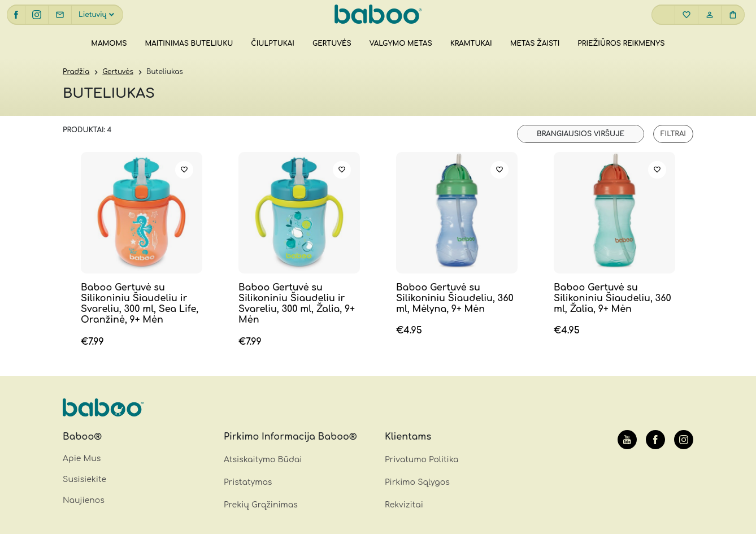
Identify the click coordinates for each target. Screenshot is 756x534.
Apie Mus (82, 459)
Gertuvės (332, 44)
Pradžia (76, 72)
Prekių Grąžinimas (261, 505)
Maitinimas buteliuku (189, 44)
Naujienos (84, 500)
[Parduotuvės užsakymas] (581, 134)
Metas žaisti (535, 44)
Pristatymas (248, 482)
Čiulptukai (273, 44)
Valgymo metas (401, 44)
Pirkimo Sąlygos (417, 482)
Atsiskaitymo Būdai (263, 460)
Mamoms (109, 44)
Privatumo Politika (422, 460)
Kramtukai (471, 44)
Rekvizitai (404, 505)
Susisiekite (84, 479)
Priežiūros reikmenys (621, 44)
